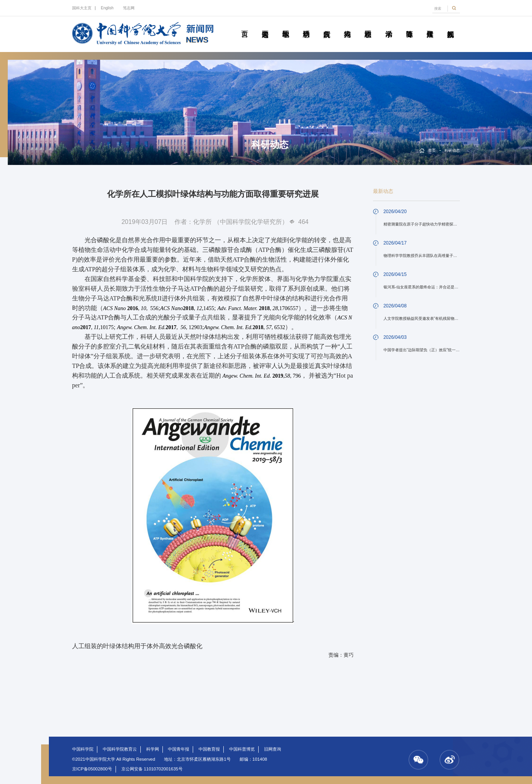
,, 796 (262, 376)
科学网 (153, 749)
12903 (160, 327)
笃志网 (129, 8)
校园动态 (368, 25)
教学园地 (286, 25)
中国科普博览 (242, 749)
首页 (244, 25)
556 (131, 308)
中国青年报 (179, 749)
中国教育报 (209, 749)
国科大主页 (82, 8)
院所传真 (327, 25)
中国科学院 (83, 749)
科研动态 (306, 25)
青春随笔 (409, 25)
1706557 (258, 308)
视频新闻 (451, 25)
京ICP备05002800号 (92, 769)
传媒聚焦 (430, 25)
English (107, 8)
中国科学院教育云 (120, 749)
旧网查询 (273, 749)
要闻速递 (265, 25)
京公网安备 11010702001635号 (152, 769)
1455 (187, 308)
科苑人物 (347, 25)
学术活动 (389, 25)
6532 (244, 327)
